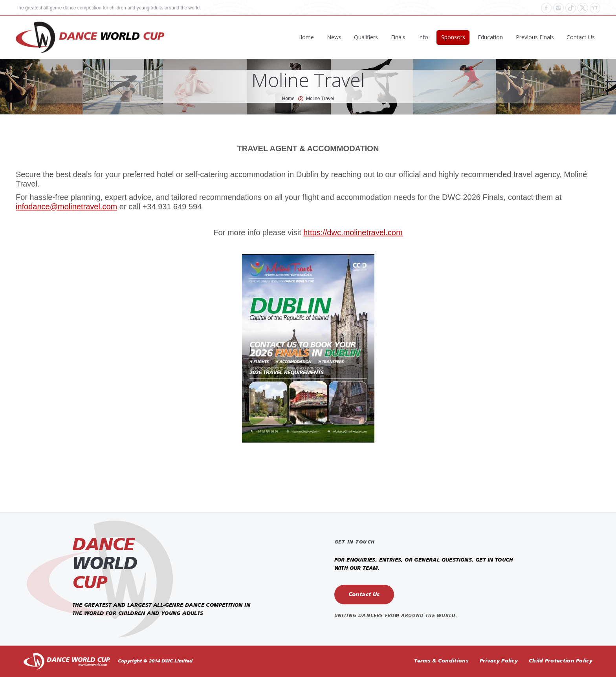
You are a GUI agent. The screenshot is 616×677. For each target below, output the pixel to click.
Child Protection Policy (561, 661)
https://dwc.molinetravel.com (353, 232)
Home (288, 99)
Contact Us (364, 595)
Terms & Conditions (441, 661)
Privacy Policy (499, 661)
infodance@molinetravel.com (66, 207)
